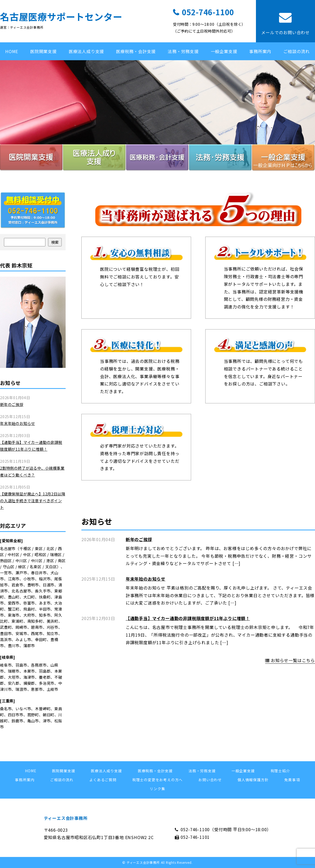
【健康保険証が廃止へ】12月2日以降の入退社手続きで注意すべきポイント (33, 501)
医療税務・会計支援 (136, 51)
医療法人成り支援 (86, 51)
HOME (12, 51)
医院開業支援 (43, 51)
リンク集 (157, 789)
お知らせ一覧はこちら (293, 660)
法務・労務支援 (183, 51)
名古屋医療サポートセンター (61, 16)
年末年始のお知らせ (146, 579)
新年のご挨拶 (139, 539)
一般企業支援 (224, 51)
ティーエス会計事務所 (66, 818)
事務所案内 (260, 51)
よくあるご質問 (103, 780)
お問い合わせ (210, 780)
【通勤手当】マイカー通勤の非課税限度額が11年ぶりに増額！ (188, 618)
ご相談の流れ (296, 51)
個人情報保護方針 (253, 780)
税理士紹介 (280, 771)
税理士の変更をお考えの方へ (157, 780)
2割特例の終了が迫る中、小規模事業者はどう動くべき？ (32, 471)
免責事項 (292, 780)
